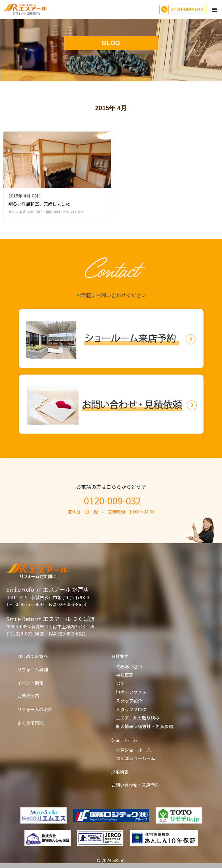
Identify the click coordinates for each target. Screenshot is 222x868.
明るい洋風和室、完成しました (39, 204)
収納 (23, 212)
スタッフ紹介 (129, 701)
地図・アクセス (131, 692)
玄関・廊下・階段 (40, 212)
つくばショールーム (136, 758)
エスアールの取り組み (138, 718)
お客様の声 (28, 696)
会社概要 (125, 675)
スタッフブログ (131, 709)
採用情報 (120, 772)
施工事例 (77, 212)
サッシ (13, 212)
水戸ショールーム (133, 750)
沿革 (120, 683)
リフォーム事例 (33, 670)
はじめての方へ (33, 656)
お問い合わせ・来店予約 (135, 785)
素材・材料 (62, 212)
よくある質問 (30, 722)
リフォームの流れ (35, 709)
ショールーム (124, 740)
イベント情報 (30, 683)
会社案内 (120, 656)
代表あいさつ (129, 666)
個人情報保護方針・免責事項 (144, 726)
